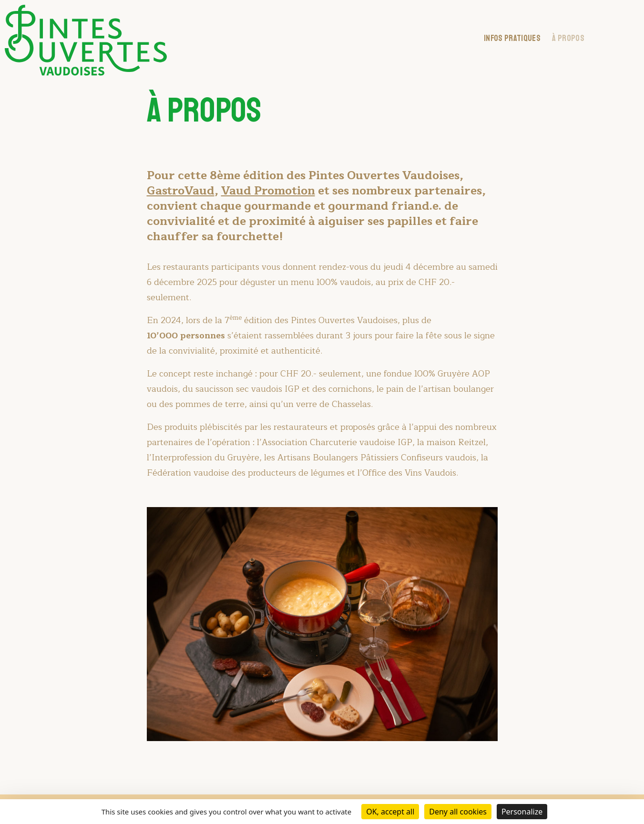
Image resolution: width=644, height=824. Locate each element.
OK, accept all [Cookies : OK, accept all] (390, 812)
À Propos (568, 38)
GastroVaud (181, 191)
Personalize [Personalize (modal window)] (522, 812)
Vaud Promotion (268, 191)
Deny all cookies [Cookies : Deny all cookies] (458, 812)
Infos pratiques (512, 38)
